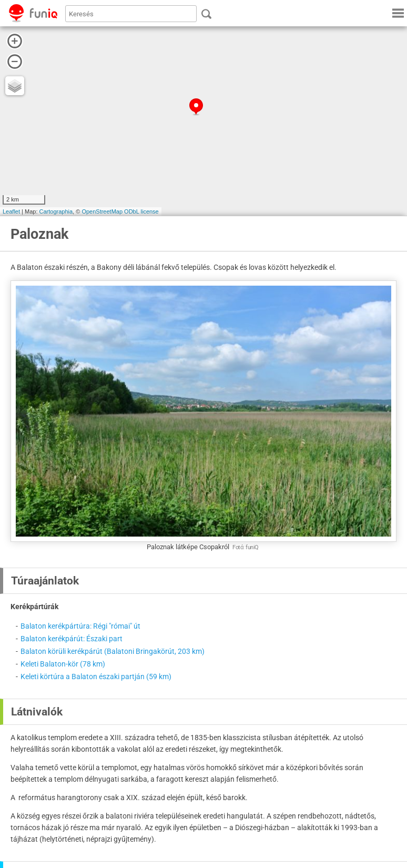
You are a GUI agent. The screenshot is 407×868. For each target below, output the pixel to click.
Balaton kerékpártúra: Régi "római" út (80, 626)
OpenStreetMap (102, 211)
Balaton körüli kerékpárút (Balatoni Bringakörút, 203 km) (113, 651)
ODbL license (141, 211)
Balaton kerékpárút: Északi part (72, 639)
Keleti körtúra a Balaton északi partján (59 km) (96, 677)
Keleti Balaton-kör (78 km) (63, 664)
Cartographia (56, 211)
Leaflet (11, 211)
